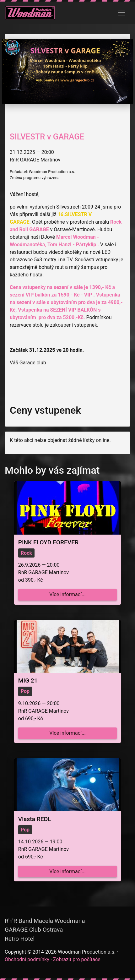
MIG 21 (28, 681)
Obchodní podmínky (27, 959)
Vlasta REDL (35, 819)
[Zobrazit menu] (121, 13)
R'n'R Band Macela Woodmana (45, 921)
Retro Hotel (20, 939)
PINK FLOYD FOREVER (48, 542)
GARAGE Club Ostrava (34, 930)
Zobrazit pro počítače (77, 959)
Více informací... (67, 594)
